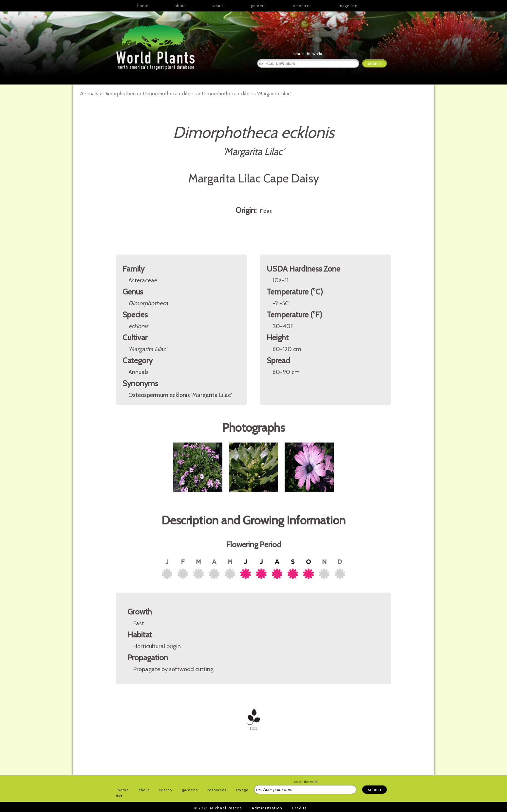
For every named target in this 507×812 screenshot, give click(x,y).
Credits (299, 808)
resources (217, 790)
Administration (267, 808)
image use (347, 6)
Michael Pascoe (226, 808)
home (143, 6)
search (218, 6)
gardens (259, 6)
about (180, 6)
